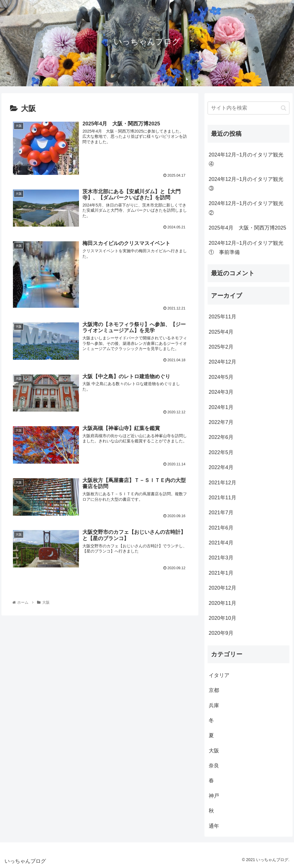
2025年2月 (221, 347)
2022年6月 (221, 437)
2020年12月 (223, 588)
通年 (214, 826)
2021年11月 (223, 498)
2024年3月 (221, 392)
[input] (248, 108)
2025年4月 (221, 332)
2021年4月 (221, 543)
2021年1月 (221, 573)
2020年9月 (221, 633)
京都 (214, 690)
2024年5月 (221, 377)
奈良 (214, 766)
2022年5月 (221, 452)
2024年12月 (223, 362)
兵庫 (214, 706)
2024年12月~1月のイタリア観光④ (246, 159)
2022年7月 (221, 422)
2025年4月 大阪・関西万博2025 (247, 228)
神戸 (214, 796)
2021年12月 (223, 483)
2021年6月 (221, 528)
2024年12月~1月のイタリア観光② (246, 208)
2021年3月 (221, 558)
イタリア (219, 675)
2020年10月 (223, 618)
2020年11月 (223, 603)
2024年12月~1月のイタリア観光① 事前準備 (246, 248)
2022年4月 (221, 467)
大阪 (214, 751)
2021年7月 (221, 513)
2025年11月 (223, 317)
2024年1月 (221, 407)
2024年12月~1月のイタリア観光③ (246, 184)
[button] (284, 108)
